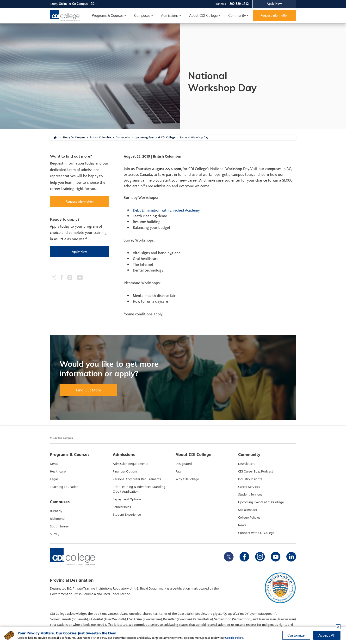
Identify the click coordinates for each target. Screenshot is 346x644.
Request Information (274, 15)
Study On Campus (74, 137)
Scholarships (122, 507)
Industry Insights (250, 479)
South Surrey (59, 526)
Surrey (55, 534)
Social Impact (248, 510)
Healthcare (58, 472)
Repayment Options (127, 499)
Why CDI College (187, 479)
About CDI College (203, 16)
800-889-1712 (239, 4)
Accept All (327, 635)
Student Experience (127, 515)
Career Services (249, 487)
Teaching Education (64, 487)
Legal (54, 479)
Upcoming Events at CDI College (155, 137)
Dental (55, 464)
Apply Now (274, 4)
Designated (184, 464)
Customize (296, 635)
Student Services (250, 495)
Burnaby (56, 511)
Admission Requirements (130, 464)
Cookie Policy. (234, 638)
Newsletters (247, 464)
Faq (178, 472)
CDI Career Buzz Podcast (256, 472)
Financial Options (125, 472)
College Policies (249, 518)
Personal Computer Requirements (137, 479)
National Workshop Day (194, 137)
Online (63, 4)
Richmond (57, 519)
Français (220, 4)
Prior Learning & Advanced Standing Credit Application (139, 489)
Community (237, 16)
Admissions (170, 16)
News (242, 525)
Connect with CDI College (256, 533)
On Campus (80, 4)
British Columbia (100, 137)
